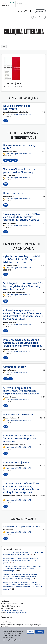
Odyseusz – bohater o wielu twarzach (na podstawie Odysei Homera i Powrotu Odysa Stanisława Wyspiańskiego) (22, 569)
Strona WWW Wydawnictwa (12, 610)
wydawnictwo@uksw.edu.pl (17, 613)
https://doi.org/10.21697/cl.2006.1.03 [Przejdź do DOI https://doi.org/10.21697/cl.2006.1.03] (17, 178)
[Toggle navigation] (4, 46)
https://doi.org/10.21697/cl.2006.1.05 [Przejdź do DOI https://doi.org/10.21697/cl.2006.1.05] (17, 225)
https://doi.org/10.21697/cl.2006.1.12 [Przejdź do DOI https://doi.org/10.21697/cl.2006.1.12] (17, 420)
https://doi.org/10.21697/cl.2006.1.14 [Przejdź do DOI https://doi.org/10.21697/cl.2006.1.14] (17, 468)
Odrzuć (31, 632)
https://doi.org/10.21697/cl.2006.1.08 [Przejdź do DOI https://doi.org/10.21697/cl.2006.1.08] (17, 324)
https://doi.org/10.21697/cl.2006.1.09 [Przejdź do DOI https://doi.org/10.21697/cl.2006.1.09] (17, 351)
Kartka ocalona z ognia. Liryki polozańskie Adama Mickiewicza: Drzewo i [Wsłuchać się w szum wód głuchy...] (21, 560)
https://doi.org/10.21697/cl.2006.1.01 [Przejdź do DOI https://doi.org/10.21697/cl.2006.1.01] (17, 114)
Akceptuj (40, 632)
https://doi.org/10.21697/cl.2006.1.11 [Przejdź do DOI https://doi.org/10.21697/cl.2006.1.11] (17, 399)
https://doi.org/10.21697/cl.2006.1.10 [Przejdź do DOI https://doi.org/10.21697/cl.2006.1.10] (17, 372)
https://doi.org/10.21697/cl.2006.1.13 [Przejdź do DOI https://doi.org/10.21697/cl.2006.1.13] (17, 447)
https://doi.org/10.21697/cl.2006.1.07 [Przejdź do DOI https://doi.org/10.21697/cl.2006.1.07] (17, 295)
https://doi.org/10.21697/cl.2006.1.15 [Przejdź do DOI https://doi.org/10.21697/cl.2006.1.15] (17, 500)
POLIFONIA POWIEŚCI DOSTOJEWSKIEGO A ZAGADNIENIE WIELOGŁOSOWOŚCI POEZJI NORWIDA (23, 553)
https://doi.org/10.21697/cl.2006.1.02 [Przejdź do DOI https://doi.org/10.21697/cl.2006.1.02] (17, 154)
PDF (6, 121)
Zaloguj (40, 11)
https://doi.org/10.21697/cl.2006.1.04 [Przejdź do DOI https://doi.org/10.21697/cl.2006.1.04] (17, 199)
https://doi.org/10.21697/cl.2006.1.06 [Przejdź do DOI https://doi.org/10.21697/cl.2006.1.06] (17, 268)
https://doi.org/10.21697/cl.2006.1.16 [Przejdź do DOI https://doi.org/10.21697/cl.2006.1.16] (17, 532)
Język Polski (38, 17)
